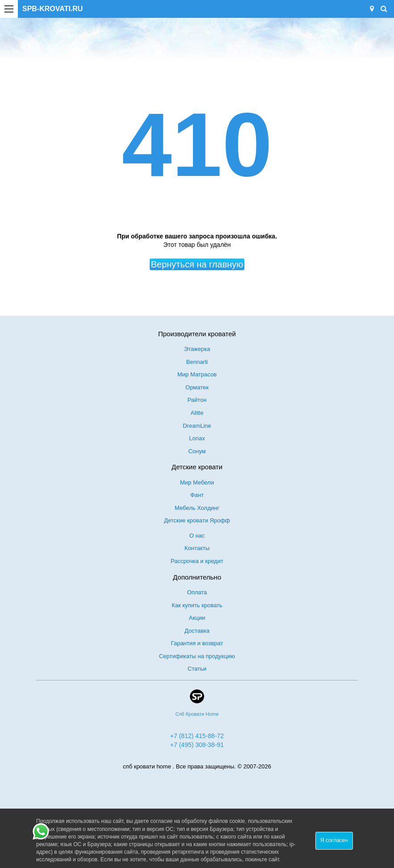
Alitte (197, 413)
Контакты (197, 548)
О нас (197, 536)
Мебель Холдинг (197, 508)
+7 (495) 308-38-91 (197, 745)
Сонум (197, 451)
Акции (197, 618)
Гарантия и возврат (197, 643)
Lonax (197, 438)
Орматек (197, 387)
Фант (197, 495)
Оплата (197, 592)
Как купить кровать (197, 605)
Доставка (197, 631)
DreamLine (197, 426)
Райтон (197, 400)
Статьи (197, 669)
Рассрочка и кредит (197, 561)
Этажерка (197, 349)
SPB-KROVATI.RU (52, 9)
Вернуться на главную (197, 264)
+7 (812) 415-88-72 (197, 736)
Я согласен (334, 840)
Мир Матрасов (197, 374)
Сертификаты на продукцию (197, 656)
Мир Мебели (197, 482)
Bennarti (197, 362)
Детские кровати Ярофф (197, 520)
